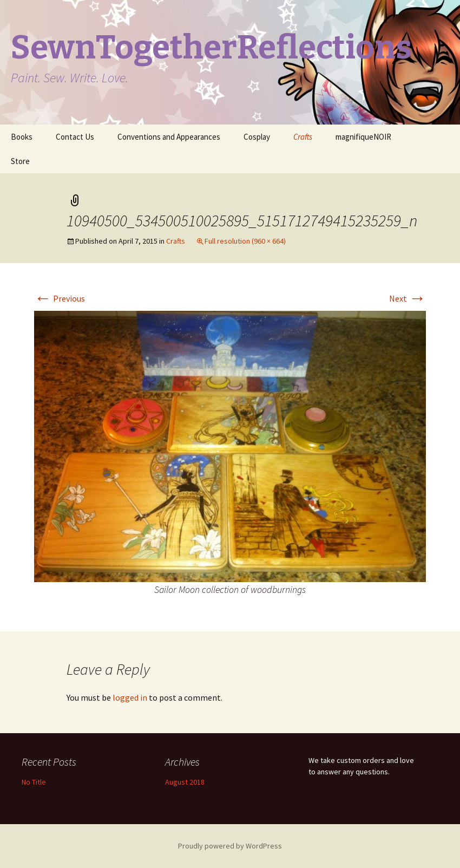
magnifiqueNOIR (363, 137)
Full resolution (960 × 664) (245, 241)
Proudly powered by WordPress (230, 846)
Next (408, 298)
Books (22, 137)
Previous (60, 298)
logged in (130, 697)
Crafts (303, 137)
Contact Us (75, 137)
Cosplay (257, 137)
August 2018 (185, 782)
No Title (34, 782)
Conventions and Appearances (169, 137)
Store (20, 161)
